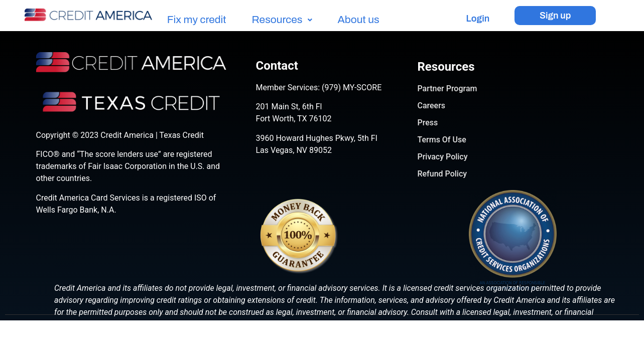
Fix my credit (197, 20)
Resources (282, 20)
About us (359, 20)
